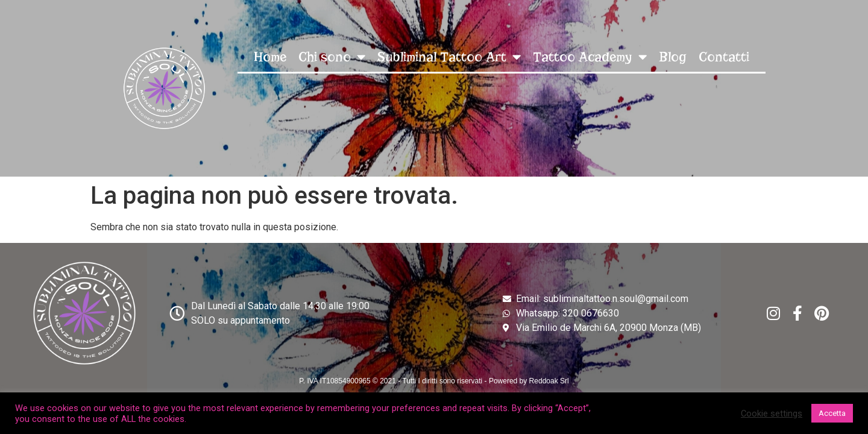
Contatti (724, 57)
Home (270, 57)
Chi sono (332, 57)
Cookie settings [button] (772, 414)
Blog (673, 57)
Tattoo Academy (590, 57)
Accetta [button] (832, 413)
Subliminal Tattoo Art (449, 57)
